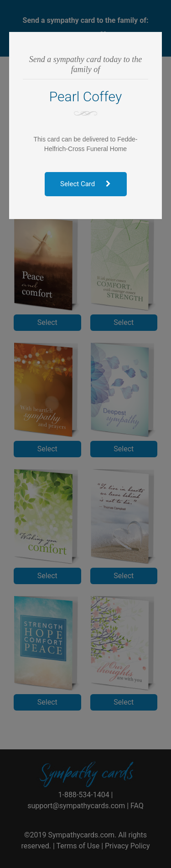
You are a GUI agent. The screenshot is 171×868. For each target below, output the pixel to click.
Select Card (85, 184)
